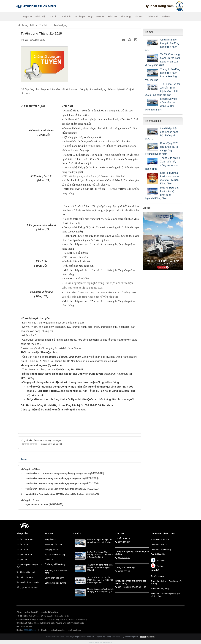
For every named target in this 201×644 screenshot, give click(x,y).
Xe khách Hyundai (25, 577)
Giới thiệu (41, 16)
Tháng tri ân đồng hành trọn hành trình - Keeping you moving (163, 75)
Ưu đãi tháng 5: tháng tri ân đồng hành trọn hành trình (162, 45)
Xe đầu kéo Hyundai (26, 572)
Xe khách (65, 16)
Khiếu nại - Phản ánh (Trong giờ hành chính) (165, 595)
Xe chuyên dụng (84, 16)
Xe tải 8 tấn (22, 560)
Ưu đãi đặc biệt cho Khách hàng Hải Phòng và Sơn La (162, 134)
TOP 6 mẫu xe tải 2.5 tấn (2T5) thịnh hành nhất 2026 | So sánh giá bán (163, 89)
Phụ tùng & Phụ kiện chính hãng (57, 572)
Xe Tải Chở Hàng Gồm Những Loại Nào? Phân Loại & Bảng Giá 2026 (163, 60)
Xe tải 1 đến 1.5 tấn (25, 540)
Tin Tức (139, 16)
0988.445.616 (124, 542)
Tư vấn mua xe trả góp (55, 555)
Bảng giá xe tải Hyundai (27, 587)
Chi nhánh (153, 16)
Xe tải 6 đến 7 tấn (24, 555)
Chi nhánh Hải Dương (161, 550)
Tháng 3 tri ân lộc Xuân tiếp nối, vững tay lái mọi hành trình (163, 163)
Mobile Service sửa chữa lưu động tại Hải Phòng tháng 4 (161, 104)
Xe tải (53, 16)
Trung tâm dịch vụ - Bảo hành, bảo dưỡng (166, 582)
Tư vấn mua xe (158, 576)
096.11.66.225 (124, 587)
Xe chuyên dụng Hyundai (28, 582)
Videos (166, 16)
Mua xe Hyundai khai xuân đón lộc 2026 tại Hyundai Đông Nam (170, 178)
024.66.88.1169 (139, 587)
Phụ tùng (126, 16)
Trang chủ (26, 16)
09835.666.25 (124, 558)
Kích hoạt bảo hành (54, 545)
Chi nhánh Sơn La (159, 545)
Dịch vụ (112, 16)
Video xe (49, 560)
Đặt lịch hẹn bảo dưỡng (55, 583)
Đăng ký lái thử (52, 550)
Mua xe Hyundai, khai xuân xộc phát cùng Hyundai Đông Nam (162, 193)
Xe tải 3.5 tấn (22, 550)
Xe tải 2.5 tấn (22, 545)
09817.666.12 (124, 571)
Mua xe (100, 16)
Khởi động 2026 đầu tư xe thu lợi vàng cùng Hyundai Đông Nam (162, 149)
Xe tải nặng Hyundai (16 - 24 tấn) (29, 566)
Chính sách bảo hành (54, 578)
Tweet (24, 459)
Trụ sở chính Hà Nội (160, 540)
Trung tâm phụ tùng (160, 589)
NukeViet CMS (88, 637)
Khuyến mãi (50, 540)
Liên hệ (155, 570)
